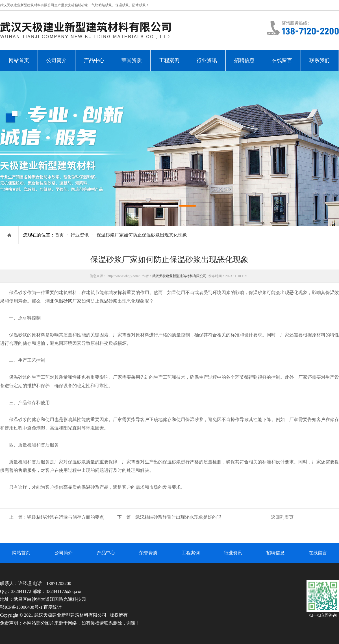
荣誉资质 (132, 60)
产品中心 (94, 60)
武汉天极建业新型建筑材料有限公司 (179, 276)
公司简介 (56, 60)
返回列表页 (282, 517)
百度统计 (53, 607)
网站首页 (19, 60)
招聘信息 (244, 60)
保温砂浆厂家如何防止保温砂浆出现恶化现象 (142, 235)
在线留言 (282, 60)
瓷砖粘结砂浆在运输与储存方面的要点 (66, 517)
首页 (59, 235)
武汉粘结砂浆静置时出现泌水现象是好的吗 (178, 517)
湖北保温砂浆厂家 (63, 301)
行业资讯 (207, 60)
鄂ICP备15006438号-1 (21, 607)
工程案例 (169, 60)
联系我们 (320, 60)
